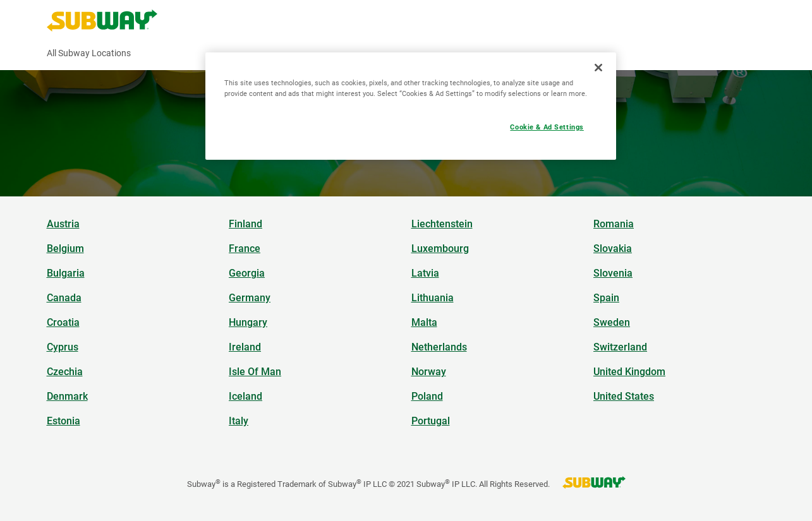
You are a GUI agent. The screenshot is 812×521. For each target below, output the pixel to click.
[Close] (598, 68)
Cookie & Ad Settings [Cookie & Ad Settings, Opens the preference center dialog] (547, 127)
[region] (411, 106)
